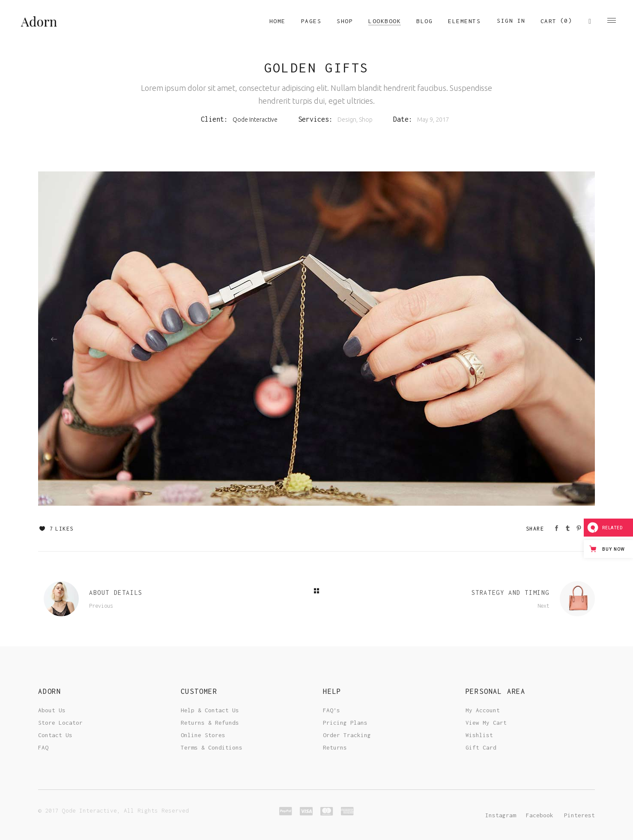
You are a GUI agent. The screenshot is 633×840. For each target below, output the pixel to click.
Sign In (511, 21)
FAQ (43, 747)
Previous (101, 606)
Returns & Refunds (210, 723)
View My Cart (486, 723)
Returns (335, 747)
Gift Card (481, 747)
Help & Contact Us (210, 710)
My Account (483, 710)
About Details (116, 592)
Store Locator (60, 723)
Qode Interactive (255, 120)
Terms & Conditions (212, 747)
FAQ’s (331, 710)
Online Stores (203, 735)
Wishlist (479, 735)
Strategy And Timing (511, 592)
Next (543, 606)
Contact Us (55, 735)
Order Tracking (347, 735)
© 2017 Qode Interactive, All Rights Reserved (113, 810)
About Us (52, 710)
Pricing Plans (345, 723)
